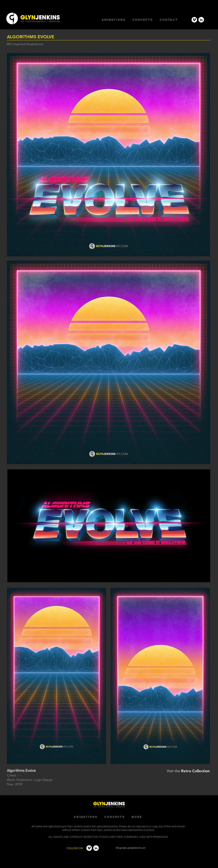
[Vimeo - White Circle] (194, 20)
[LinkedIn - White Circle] (201, 20)
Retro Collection (195, 771)
